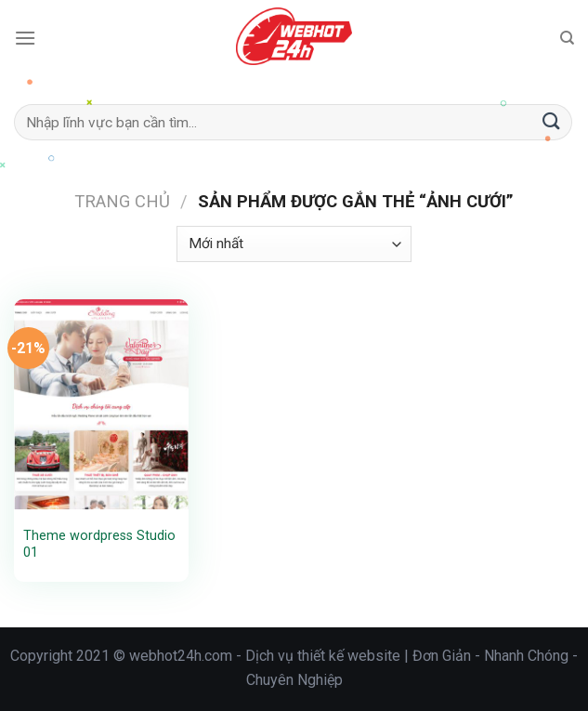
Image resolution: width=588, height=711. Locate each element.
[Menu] (25, 38)
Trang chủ (122, 201)
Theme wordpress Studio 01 (99, 545)
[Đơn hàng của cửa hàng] (294, 244)
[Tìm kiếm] (567, 38)
